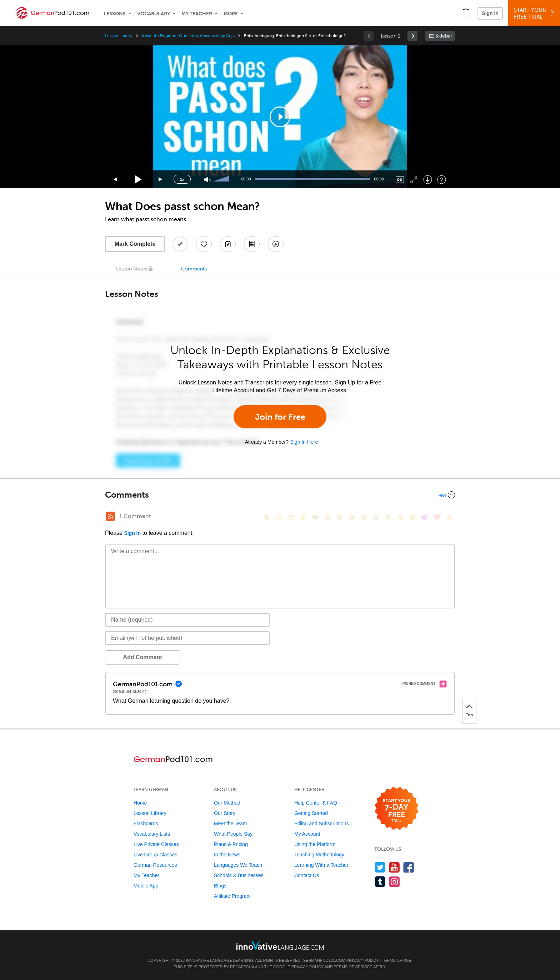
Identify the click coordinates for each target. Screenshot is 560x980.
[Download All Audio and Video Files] (276, 244)
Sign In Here (304, 442)
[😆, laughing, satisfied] (340, 517)
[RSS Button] (110, 516)
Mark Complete (135, 244)
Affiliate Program (232, 896)
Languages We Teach (238, 865)
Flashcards (146, 824)
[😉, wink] (364, 517)
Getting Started (311, 813)
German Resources (155, 865)
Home (140, 803)
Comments (194, 269)
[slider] (222, 179)
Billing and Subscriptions (322, 824)
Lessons (115, 14)
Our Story (225, 813)
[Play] (138, 180)
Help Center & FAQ (316, 803)
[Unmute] (207, 180)
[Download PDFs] (252, 244)
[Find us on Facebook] (409, 867)
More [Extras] (231, 14)
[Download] (428, 180)
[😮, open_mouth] (412, 517)
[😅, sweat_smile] (352, 517)
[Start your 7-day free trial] (397, 809)
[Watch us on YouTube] (394, 867)
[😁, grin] (291, 517)
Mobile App (146, 886)
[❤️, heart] (437, 517)
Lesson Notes (132, 269)
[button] (466, 13)
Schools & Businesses (239, 875)
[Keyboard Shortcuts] (442, 180)
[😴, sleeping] (400, 517)
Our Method (227, 803)
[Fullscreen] (414, 180)
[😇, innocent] (388, 517)
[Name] (187, 620)
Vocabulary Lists (152, 834)
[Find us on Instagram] (394, 882)
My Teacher (197, 14)
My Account (307, 834)
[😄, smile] (267, 517)
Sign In (490, 13)
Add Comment (142, 657)
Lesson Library (119, 36)
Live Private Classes (156, 844)
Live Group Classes (155, 855)
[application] (280, 117)
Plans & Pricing (231, 844)
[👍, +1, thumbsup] (449, 517)
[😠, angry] (327, 517)
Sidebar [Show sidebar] (444, 36)
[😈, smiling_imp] (425, 517)
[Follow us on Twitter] (380, 867)
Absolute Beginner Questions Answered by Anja (188, 36)
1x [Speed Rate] (182, 179)
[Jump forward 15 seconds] (161, 180)
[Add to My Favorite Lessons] (204, 244)
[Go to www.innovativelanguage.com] (280, 945)
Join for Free (280, 417)
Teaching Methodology (319, 855)
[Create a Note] (228, 244)
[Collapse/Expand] (280, 495)
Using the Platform (315, 844)
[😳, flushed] (279, 517)
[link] (412, 36)
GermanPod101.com (324, 960)
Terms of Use (397, 960)
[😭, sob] (376, 517)
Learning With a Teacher (321, 865)
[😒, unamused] (303, 517)
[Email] (187, 638)
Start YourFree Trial (535, 13)
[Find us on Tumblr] (380, 882)
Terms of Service (353, 967)
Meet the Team (230, 824)
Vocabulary (154, 14)
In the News (227, 855)
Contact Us (307, 875)
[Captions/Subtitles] (400, 180)
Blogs (220, 886)
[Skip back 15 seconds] (116, 180)
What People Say (233, 834)
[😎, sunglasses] (315, 517)
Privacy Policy (362, 960)
